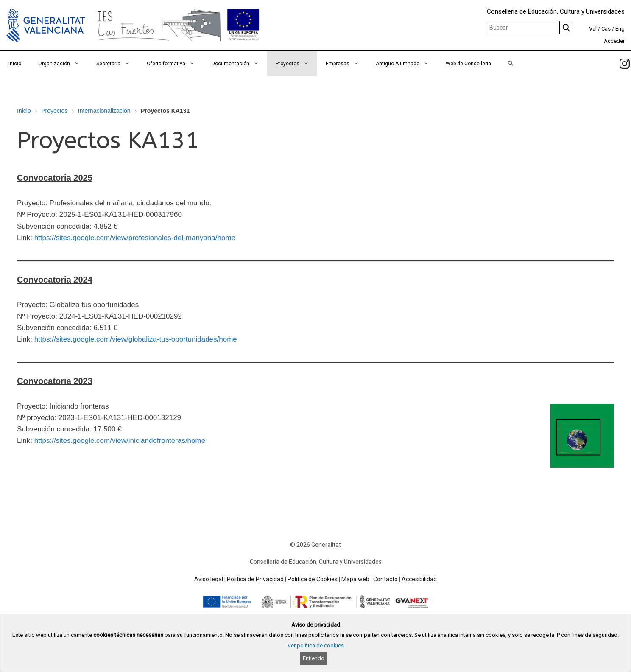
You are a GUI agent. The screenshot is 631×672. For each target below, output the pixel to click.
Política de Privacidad (255, 579)
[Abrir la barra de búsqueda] (511, 64)
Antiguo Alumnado (406, 64)
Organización (63, 64)
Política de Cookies (313, 579)
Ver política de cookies (316, 645)
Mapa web (355, 579)
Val (593, 29)
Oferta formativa (175, 64)
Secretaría (117, 64)
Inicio (15, 64)
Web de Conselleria (468, 64)
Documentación (239, 64)
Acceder (614, 41)
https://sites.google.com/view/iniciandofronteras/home (120, 441)
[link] (625, 64)
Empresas (346, 64)
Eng (620, 29)
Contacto (385, 579)
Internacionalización (104, 111)
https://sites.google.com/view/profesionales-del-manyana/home (135, 238)
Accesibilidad (419, 579)
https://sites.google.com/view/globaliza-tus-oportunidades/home (136, 339)
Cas (606, 29)
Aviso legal (209, 579)
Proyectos (296, 64)
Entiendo (314, 658)
